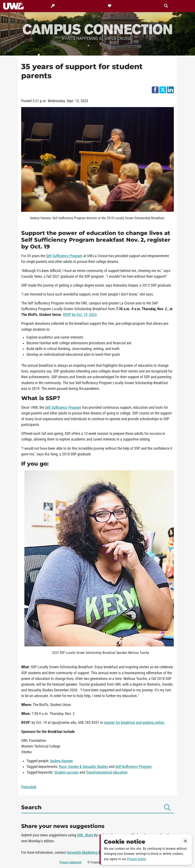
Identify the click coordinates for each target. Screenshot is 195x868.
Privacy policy (136, 859)
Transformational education (107, 772)
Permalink (29, 787)
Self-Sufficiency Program (134, 767)
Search (96, 807)
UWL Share (85, 835)
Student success (66, 772)
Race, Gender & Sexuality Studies (83, 767)
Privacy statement (70, 862)
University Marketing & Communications (97, 853)
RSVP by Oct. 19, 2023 (80, 315)
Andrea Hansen (61, 761)
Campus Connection (97, 29)
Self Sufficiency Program (64, 256)
